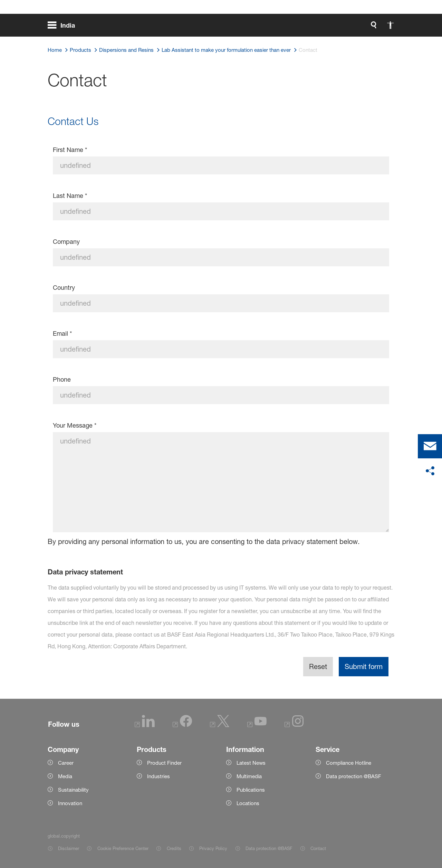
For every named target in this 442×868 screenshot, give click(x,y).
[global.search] (301, 28)
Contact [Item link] (318, 848)
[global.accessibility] (318, 28)
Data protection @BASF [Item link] (269, 848)
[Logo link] (367, 28)
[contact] (430, 446)
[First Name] (221, 165)
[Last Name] (221, 211)
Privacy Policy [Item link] (213, 848)
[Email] (221, 349)
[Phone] (221, 395)
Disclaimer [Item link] (69, 848)
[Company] (221, 257)
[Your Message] (221, 482)
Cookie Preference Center (123, 848)
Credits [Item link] (174, 848)
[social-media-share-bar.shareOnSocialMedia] (430, 471)
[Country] (221, 303)
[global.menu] (64, 28)
